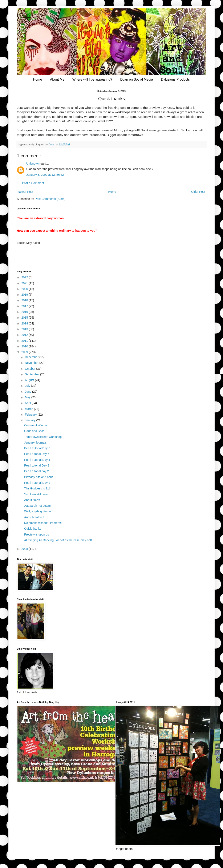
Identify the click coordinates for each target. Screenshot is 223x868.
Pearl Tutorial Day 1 (37, 483)
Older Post (198, 192)
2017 (25, 306)
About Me (57, 79)
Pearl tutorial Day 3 (37, 465)
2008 (25, 549)
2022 (25, 277)
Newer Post (25, 192)
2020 (25, 289)
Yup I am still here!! (37, 494)
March (29, 409)
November (32, 363)
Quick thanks (33, 529)
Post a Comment (33, 183)
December (32, 357)
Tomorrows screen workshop (43, 437)
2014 (25, 323)
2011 (25, 341)
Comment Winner (36, 425)
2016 (25, 312)
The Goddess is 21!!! (38, 488)
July (28, 386)
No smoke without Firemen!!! (43, 523)
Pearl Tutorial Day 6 (37, 448)
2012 (25, 335)
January (31, 420)
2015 (25, 318)
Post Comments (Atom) (50, 199)
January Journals (35, 443)
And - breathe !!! (35, 517)
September (32, 374)
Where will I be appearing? (92, 79)
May (28, 397)
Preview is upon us (37, 534)
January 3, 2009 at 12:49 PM (45, 175)
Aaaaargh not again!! (38, 506)
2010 (25, 346)
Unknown (33, 163)
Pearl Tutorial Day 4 (37, 460)
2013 (25, 329)
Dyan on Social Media (137, 79)
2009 (25, 352)
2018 (25, 300)
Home (38, 79)
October (31, 369)
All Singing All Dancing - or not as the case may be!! (58, 540)
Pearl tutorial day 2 (37, 471)
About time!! (32, 500)
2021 (25, 283)
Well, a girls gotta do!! (38, 511)
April (28, 403)
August (30, 380)
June (28, 392)
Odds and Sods (34, 431)
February (31, 415)
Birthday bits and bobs (39, 477)
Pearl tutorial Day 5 (37, 454)
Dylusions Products (175, 79)
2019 (25, 295)
